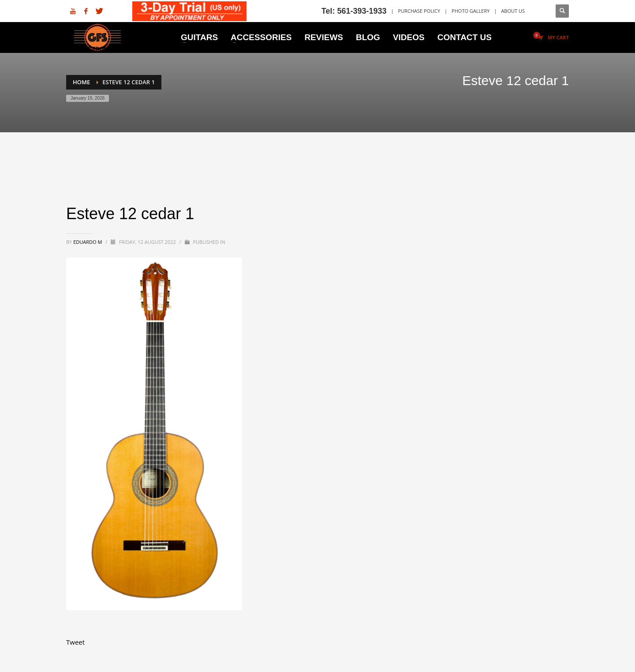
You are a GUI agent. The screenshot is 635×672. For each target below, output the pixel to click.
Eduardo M (88, 242)
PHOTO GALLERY (471, 11)
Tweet (75, 642)
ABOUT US (513, 11)
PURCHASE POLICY (419, 11)
